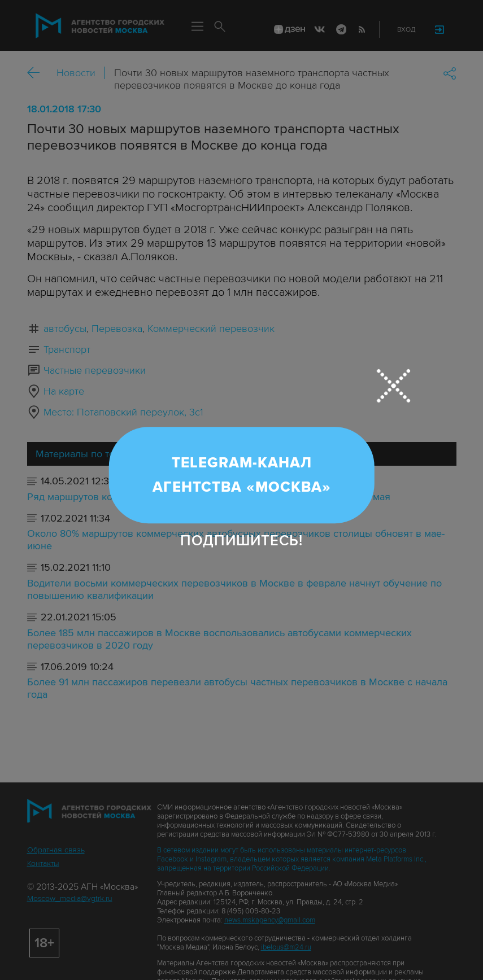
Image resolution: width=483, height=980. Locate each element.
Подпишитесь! (241, 541)
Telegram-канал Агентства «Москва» (242, 475)
